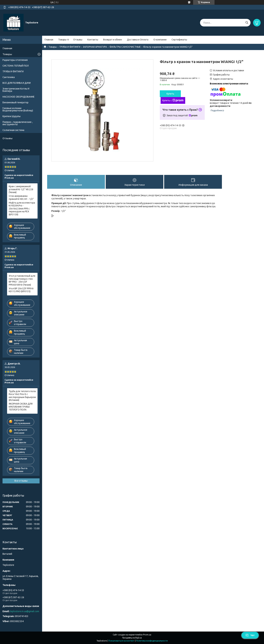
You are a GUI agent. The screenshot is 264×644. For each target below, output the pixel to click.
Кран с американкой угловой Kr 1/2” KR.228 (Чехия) (21, 189)
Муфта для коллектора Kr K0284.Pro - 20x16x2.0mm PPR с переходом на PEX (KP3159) (22, 209)
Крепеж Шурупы (12, 116)
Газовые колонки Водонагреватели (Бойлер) (18, 109)
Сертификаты (179, 40)
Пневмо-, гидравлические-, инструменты (18, 123)
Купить (170, 94)
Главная (49, 40)
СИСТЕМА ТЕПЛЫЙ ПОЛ (16, 66)
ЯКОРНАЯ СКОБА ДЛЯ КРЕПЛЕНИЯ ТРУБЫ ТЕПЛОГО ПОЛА (21, 407)
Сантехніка (9, 77)
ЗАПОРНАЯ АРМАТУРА (95, 47)
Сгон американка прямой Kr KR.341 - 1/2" (21, 197)
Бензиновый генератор (15, 102)
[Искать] (247, 23)
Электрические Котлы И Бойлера (16, 90)
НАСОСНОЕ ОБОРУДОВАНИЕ (19, 97)
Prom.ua (147, 635)
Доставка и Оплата (138, 40)
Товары (62, 40)
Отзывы (78, 40)
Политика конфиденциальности (152, 641)
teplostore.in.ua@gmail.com (24, 611)
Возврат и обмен (113, 40)
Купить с (173, 100)
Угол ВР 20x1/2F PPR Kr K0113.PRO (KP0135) (21, 290)
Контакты (93, 40)
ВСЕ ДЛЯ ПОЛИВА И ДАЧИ (17, 83)
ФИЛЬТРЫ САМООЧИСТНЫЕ (125, 47)
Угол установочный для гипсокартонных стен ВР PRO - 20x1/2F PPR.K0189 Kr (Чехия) (22, 280)
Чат (250, 635)
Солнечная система (13, 130)
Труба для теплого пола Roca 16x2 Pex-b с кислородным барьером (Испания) (22, 396)
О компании (160, 40)
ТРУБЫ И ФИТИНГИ (70, 47)
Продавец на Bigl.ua (132, 638)
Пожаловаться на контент (121, 641)
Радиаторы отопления (15, 60)
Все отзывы (21, 481)
